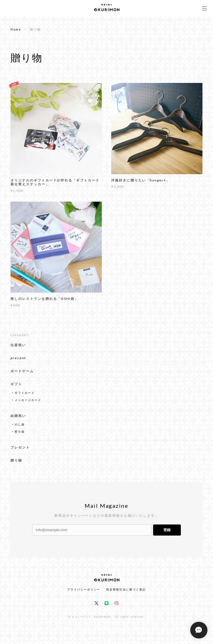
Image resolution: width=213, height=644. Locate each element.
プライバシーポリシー (84, 590)
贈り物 (16, 463)
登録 (167, 530)
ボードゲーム (22, 373)
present (18, 360)
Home (16, 29)
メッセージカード (28, 402)
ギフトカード (25, 395)
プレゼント (20, 450)
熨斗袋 (20, 434)
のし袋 (20, 427)
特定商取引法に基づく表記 (126, 590)
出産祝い (18, 347)
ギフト (16, 386)
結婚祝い (18, 418)
